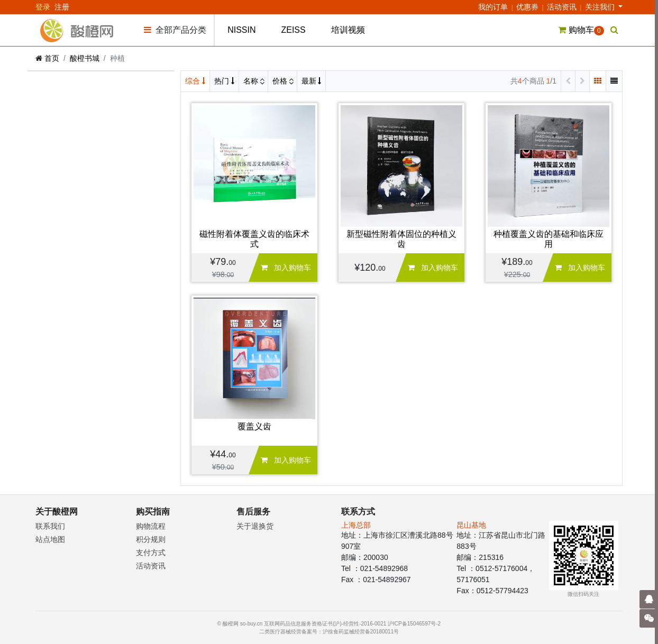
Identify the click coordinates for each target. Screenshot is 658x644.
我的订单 (493, 7)
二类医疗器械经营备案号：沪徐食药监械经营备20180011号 (329, 632)
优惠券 (527, 7)
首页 (52, 58)
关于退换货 (255, 526)
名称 (252, 81)
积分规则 (151, 539)
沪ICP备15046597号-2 (414, 624)
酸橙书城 (85, 58)
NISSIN (241, 30)
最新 (312, 81)
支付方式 (151, 553)
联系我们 (50, 526)
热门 (224, 81)
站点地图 (50, 539)
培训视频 (348, 30)
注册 (62, 7)
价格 (281, 81)
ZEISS (293, 30)
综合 (195, 81)
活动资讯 (562, 7)
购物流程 (151, 526)
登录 (43, 7)
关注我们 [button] (601, 7)
